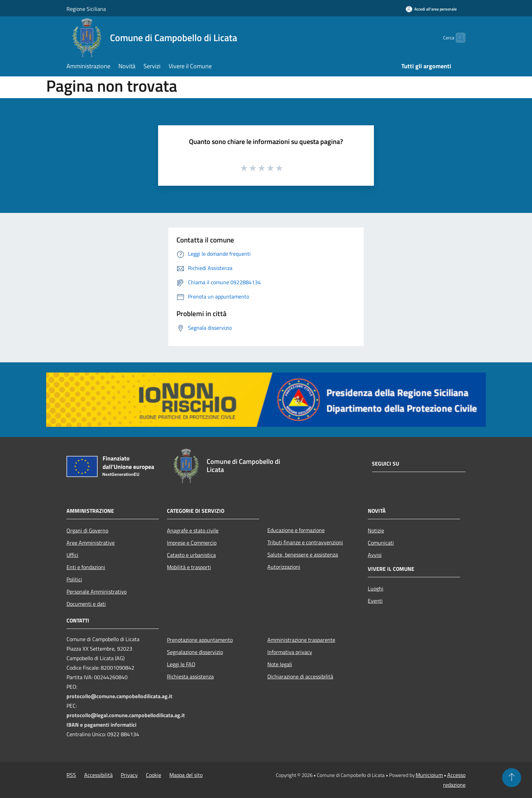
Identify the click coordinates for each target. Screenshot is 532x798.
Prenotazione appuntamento (200, 640)
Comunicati (381, 543)
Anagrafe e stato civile (193, 530)
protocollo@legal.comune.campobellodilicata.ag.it (126, 715)
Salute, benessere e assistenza (303, 555)
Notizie (376, 530)
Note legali (280, 664)
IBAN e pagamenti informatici (101, 725)
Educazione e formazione (296, 530)
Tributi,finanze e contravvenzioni (305, 542)
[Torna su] (512, 778)
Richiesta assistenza (190, 676)
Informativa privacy (290, 652)
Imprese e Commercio (192, 543)
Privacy (129, 775)
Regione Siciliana (86, 9)
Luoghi (376, 588)
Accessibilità (98, 775)
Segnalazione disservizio (195, 652)
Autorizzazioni (284, 567)
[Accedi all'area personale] (431, 9)
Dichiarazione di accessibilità (300, 676)
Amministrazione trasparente (301, 640)
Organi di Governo (87, 530)
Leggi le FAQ (181, 664)
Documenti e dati (86, 604)
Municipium (429, 775)
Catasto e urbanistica (191, 555)
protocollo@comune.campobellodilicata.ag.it (119, 696)
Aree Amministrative (91, 543)
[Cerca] (457, 38)
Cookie (154, 775)
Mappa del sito (186, 775)
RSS (71, 775)
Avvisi (375, 555)
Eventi (375, 601)
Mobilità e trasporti (189, 567)
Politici (74, 579)
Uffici (72, 555)
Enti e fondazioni (86, 567)
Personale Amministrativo (97, 592)
